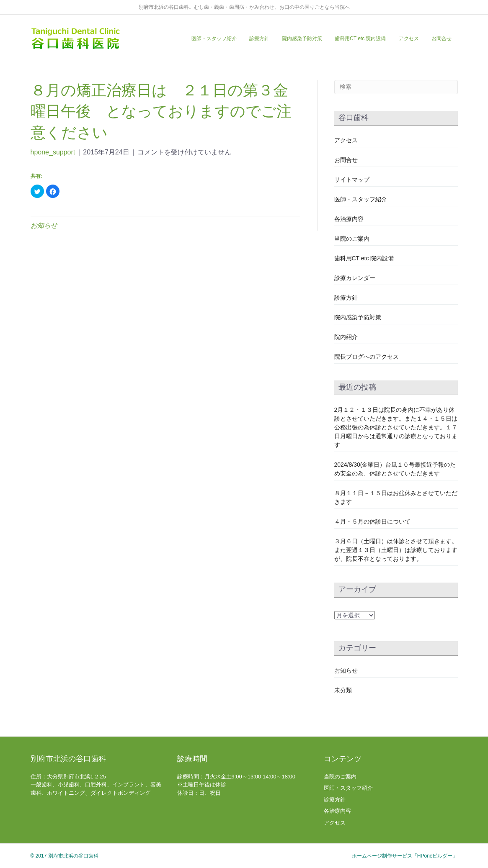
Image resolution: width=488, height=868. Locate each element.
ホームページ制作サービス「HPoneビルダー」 (405, 856)
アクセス (409, 39)
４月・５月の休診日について (372, 521)
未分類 (343, 690)
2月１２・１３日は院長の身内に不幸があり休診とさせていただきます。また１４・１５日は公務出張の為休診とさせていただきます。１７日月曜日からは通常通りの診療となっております (396, 427)
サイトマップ (352, 180)
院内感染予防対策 (302, 39)
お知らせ (44, 225)
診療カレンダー (355, 278)
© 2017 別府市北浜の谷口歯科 (65, 856)
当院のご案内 (352, 239)
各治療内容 (349, 219)
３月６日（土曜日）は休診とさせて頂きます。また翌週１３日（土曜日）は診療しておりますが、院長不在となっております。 (396, 550)
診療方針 (259, 39)
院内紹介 (346, 337)
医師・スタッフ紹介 (214, 39)
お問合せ (442, 39)
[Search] (396, 87)
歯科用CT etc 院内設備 (360, 39)
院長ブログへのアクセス (367, 357)
